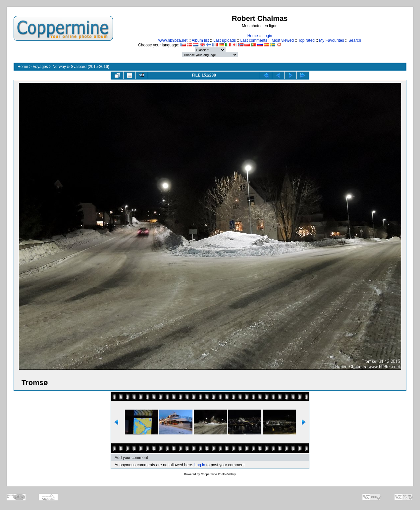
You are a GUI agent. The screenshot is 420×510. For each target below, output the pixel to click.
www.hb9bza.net (173, 40)
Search (355, 40)
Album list (200, 40)
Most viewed (283, 40)
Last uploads (225, 40)
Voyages (40, 67)
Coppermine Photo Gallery (218, 474)
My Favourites (331, 40)
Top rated (306, 40)
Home (253, 36)
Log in (200, 465)
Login (267, 36)
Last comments (254, 40)
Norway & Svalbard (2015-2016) (81, 67)
